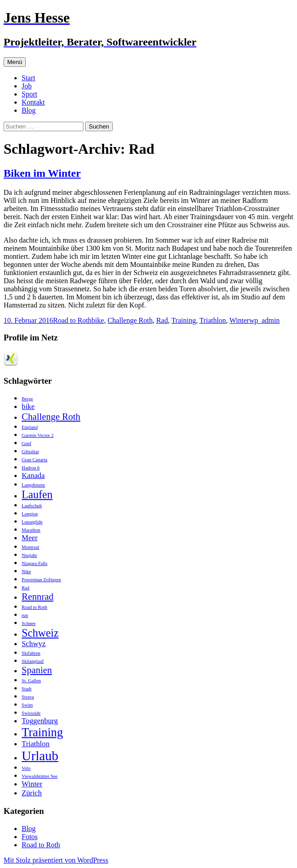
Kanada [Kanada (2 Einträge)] (33, 475)
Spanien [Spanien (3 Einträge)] (37, 670)
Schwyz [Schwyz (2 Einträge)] (34, 644)
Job (27, 86)
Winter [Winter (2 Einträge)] (32, 784)
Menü (15, 62)
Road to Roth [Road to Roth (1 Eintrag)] (34, 607)
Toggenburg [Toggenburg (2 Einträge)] (40, 721)
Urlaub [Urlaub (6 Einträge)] (40, 756)
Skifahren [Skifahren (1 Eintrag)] (31, 653)
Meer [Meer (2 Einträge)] (30, 538)
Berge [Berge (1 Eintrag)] (27, 399)
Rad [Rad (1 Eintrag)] (25, 588)
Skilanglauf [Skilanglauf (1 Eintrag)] (33, 661)
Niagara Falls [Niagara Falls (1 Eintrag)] (34, 563)
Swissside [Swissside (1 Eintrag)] (31, 713)
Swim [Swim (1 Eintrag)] (27, 705)
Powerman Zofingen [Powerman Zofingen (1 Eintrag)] (41, 580)
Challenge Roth (130, 320)
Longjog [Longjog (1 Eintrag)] (30, 514)
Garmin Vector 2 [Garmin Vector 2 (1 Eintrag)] (38, 435)
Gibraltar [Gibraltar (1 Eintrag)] (30, 452)
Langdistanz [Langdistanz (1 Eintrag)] (33, 485)
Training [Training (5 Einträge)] (42, 732)
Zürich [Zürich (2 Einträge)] (32, 793)
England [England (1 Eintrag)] (30, 427)
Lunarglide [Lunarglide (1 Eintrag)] (32, 522)
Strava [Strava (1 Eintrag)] (28, 697)
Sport (30, 94)
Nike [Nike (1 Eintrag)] (26, 572)
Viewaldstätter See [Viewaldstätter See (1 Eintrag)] (40, 776)
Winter (239, 320)
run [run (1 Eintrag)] (25, 615)
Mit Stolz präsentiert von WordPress (56, 860)
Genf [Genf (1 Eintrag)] (26, 443)
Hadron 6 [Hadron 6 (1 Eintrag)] (31, 468)
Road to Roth (72, 320)
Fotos (30, 837)
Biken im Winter (42, 173)
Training (184, 320)
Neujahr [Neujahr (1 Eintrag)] (29, 555)
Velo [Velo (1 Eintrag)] (26, 768)
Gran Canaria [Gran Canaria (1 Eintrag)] (34, 460)
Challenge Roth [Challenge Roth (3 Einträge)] (51, 417)
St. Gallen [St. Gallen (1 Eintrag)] (31, 681)
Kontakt (33, 102)
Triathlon (212, 320)
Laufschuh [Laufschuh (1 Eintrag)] (32, 506)
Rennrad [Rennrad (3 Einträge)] (38, 597)
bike (98, 320)
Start (28, 78)
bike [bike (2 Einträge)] (28, 406)
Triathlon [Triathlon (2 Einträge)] (36, 744)
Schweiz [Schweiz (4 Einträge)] (40, 633)
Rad (162, 320)
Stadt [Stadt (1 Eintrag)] (27, 689)
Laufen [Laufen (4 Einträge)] (37, 494)
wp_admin (265, 320)
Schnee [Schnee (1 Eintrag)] (29, 623)
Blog (29, 110)
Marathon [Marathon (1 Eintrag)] (31, 530)
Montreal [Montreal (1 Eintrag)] (30, 547)
